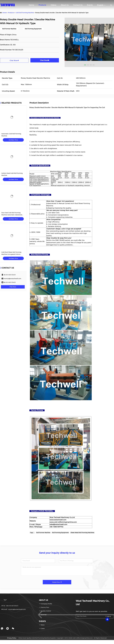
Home (31, 5)
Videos (53, 5)
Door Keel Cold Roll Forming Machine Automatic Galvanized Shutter (12, 215)
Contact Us (78, 5)
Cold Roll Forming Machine (25, 13)
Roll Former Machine (43, 533)
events (90, 5)
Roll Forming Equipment (60, 533)
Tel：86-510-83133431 (10, 606)
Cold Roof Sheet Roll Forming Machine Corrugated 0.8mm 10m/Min (11, 254)
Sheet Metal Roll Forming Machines (82, 533)
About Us (65, 5)
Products (42, 5)
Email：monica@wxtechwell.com (14, 609)
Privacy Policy (12, 638)
